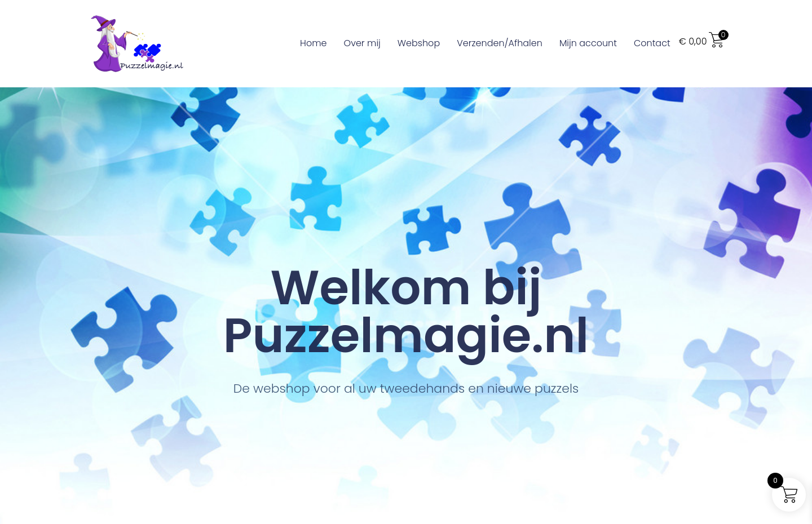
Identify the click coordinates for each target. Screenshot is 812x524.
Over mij (362, 43)
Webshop (419, 43)
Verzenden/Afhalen (500, 43)
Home (313, 43)
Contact (652, 43)
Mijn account (588, 43)
